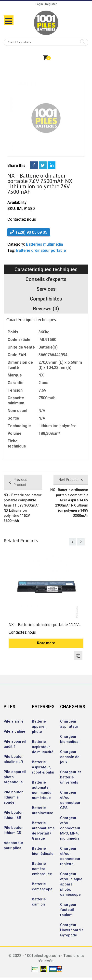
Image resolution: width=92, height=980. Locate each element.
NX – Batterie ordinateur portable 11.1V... (45, 625)
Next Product (68, 480)
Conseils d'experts (46, 279)
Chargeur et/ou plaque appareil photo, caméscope (71, 884)
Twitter (43, 165)
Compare (78, 656)
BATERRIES (43, 707)
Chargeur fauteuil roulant (68, 910)
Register (51, 4)
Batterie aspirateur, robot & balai (43, 767)
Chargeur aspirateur (69, 724)
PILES (9, 707)
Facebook (34, 165)
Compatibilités (46, 299)
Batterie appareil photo (39, 726)
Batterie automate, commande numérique (42, 790)
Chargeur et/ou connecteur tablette (70, 856)
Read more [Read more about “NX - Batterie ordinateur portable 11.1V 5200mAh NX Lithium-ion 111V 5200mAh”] (46, 643)
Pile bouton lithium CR (14, 830)
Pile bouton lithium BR (14, 815)
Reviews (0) (46, 309)
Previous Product (20, 482)
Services (46, 289)
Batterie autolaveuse (43, 810)
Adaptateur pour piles (13, 845)
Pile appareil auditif (15, 744)
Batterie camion (39, 902)
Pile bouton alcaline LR (14, 759)
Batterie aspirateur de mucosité (43, 747)
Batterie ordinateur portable (41, 250)
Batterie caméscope (42, 887)
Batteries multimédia (45, 244)
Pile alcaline (14, 731)
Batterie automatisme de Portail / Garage (43, 831)
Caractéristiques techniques (46, 269)
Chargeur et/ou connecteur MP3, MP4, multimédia (70, 828)
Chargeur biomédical (70, 739)
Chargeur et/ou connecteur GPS (70, 800)
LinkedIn (52, 165)
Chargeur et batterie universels (71, 777)
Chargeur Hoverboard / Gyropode (72, 930)
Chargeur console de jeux (70, 757)
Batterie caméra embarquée (42, 869)
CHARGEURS (72, 707)
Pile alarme (14, 721)
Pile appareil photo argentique (15, 777)
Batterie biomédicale (43, 851)
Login (39, 4)
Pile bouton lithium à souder (14, 797)
